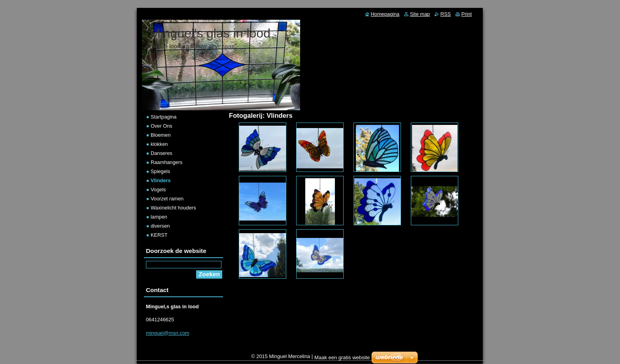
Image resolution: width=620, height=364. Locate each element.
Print (467, 14)
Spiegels (160, 171)
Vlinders (161, 180)
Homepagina (385, 14)
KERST (159, 235)
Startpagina (164, 117)
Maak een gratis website (342, 359)
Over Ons (162, 126)
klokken (159, 144)
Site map (420, 14)
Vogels (158, 190)
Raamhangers (166, 162)
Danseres (162, 153)
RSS (446, 14)
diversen (160, 226)
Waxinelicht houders (173, 208)
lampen (159, 217)
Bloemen (161, 135)
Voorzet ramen (167, 199)
